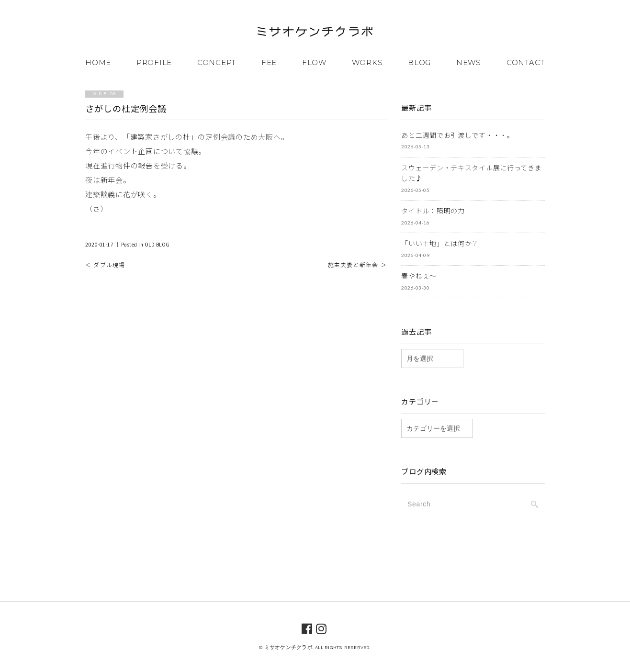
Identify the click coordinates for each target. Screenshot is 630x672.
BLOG (419, 62)
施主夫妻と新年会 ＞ (357, 264)
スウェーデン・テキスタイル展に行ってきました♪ (471, 173)
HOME (98, 62)
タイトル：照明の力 (433, 211)
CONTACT (526, 62)
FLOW (314, 62)
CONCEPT (217, 62)
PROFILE (154, 62)
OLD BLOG (157, 244)
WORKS (367, 62)
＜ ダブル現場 (105, 264)
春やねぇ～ (419, 276)
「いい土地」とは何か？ (440, 243)
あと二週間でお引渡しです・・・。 (457, 135)
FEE (269, 62)
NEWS (469, 62)
